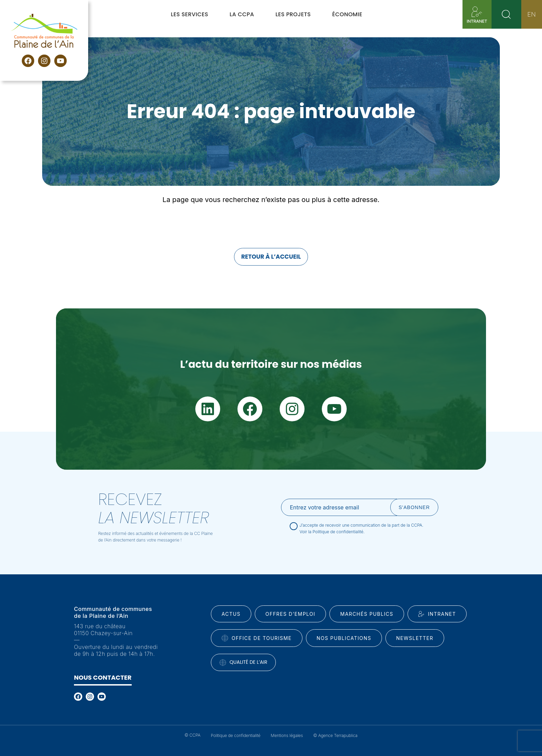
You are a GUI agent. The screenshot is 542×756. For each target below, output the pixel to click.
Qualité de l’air (243, 662)
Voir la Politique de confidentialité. (332, 532)
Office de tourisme (257, 638)
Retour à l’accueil (271, 257)
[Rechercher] (506, 14)
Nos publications (344, 638)
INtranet (437, 614)
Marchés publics (367, 614)
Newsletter (415, 638)
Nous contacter (103, 677)
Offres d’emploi (290, 614)
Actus (231, 614)
